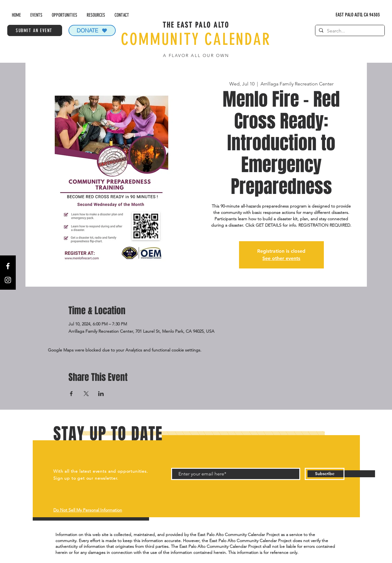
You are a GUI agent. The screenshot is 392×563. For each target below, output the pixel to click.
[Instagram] (8, 280)
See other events (281, 258)
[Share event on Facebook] (71, 394)
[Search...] (349, 31)
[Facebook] (8, 266)
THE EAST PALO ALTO (196, 25)
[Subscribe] (325, 474)
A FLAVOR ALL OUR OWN (196, 55)
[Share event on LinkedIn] (101, 394)
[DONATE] (92, 30)
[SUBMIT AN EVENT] (35, 30)
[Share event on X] (86, 394)
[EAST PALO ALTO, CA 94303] (358, 15)
